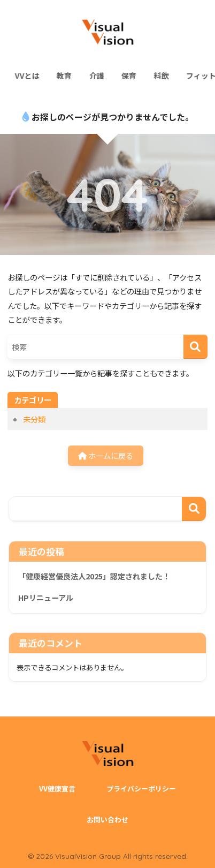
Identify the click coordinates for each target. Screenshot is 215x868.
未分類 (34, 419)
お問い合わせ (107, 820)
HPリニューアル (46, 598)
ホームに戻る (106, 455)
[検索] (195, 347)
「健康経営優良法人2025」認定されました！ (94, 576)
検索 (194, 509)
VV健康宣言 (57, 788)
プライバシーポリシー (141, 788)
